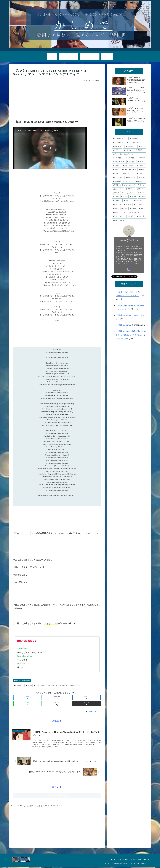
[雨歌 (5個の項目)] (128, 201)
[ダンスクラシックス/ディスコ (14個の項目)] (129, 154)
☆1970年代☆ (19, 685)
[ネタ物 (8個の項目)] (141, 174)
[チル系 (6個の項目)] (142, 193)
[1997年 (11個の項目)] (117, 166)
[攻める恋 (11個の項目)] (131, 162)
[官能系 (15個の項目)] (141, 150)
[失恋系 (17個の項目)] (117, 150)
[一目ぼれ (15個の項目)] (129, 150)
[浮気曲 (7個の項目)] (116, 185)
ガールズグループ (40, 685)
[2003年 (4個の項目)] (131, 216)
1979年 (29, 685)
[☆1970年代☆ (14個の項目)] (118, 158)
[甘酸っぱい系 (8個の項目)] (131, 177)
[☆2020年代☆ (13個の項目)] (131, 158)
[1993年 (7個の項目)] (140, 181)
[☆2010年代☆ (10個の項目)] (129, 166)
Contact (146, 860)
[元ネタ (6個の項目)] (142, 185)
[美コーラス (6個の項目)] (118, 189)
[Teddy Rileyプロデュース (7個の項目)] (123, 181)
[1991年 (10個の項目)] (116, 170)
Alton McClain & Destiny (22, 681)
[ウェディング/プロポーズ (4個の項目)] (135, 212)
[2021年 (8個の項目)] (142, 177)
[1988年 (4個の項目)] (116, 209)
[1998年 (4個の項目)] (124, 209)
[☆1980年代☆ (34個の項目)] (118, 142)
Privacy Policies (135, 860)
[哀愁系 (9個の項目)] (117, 174)
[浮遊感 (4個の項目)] (117, 212)
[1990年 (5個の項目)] (142, 197)
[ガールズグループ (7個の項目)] (129, 185)
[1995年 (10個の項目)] (142, 170)
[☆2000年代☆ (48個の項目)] (138, 139)
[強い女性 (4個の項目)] (141, 216)
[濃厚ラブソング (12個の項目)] (119, 162)
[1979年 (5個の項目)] (124, 197)
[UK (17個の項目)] (142, 146)
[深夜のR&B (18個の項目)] (131, 146)
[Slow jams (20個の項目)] (118, 146)
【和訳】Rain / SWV (123, 315)
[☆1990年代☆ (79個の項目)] (120, 139)
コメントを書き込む (57, 796)
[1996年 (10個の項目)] (141, 166)
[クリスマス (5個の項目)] (117, 205)
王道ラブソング (76, 685)
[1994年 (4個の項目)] (133, 209)
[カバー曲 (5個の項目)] (127, 205)
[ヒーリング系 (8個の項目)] (118, 177)
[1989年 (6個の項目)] (141, 189)
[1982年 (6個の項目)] (130, 189)
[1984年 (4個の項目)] (142, 209)
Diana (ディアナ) (129, 240)
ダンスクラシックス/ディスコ (58, 685)
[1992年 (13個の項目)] (142, 158)
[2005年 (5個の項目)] (116, 197)
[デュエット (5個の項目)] (139, 201)
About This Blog (121, 860)
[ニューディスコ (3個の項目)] (129, 220)
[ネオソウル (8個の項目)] (129, 174)
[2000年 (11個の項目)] (141, 162)
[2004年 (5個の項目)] (117, 201)
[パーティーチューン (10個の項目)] (129, 170)
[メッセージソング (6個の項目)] (129, 193)
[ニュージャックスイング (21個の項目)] (136, 142)
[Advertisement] (57, 100)
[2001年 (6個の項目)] (116, 193)
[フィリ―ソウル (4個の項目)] (139, 205)
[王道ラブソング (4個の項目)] (119, 216)
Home (111, 860)
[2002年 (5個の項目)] (133, 197)
